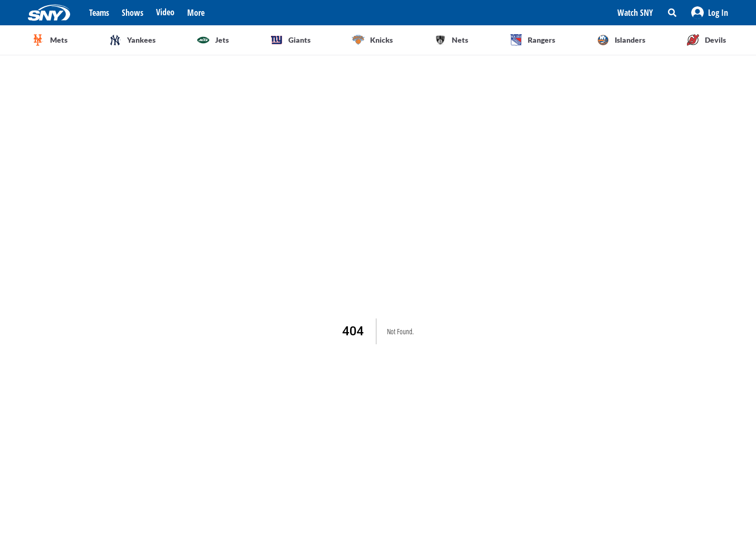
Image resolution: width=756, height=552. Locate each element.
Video (165, 12)
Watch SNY (635, 13)
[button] (710, 13)
